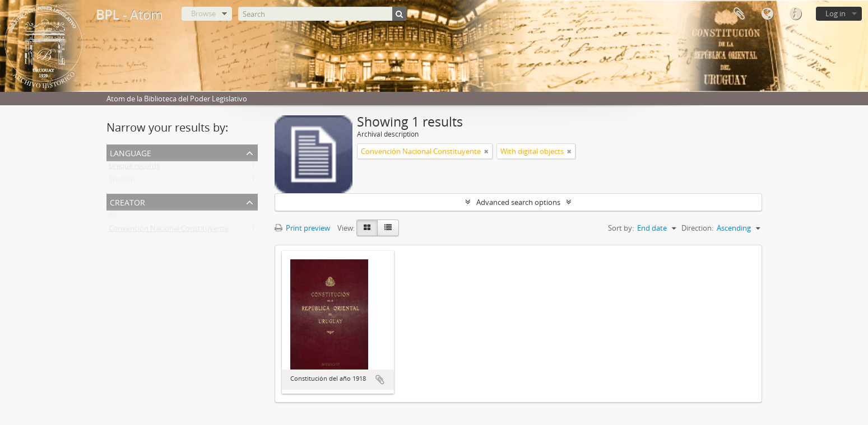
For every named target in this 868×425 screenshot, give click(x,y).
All (113, 217)
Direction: (697, 228)
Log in (835, 13)
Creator (127, 201)
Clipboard (739, 14)
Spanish (122, 181)
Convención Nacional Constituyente (169, 231)
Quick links (795, 14)
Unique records (134, 168)
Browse (203, 13)
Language (767, 14)
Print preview (302, 228)
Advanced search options (518, 202)
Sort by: (621, 228)
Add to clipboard (380, 380)
